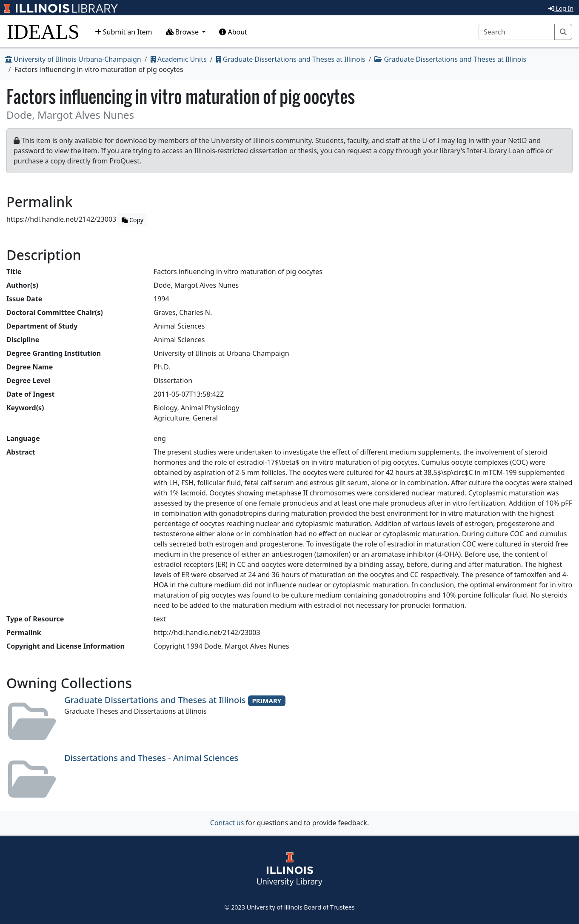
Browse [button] (183, 32)
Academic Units (179, 59)
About (233, 32)
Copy (132, 220)
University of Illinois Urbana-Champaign (73, 59)
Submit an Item (124, 32)
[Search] (516, 32)
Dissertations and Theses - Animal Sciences (151, 758)
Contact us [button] (227, 823)
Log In (561, 8)
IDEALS (43, 32)
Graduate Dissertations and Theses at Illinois (291, 59)
